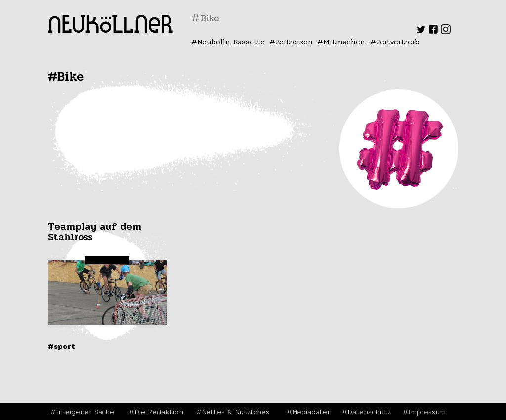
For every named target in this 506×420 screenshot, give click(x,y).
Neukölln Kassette (231, 42)
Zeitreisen (294, 42)
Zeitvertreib (398, 42)
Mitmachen (344, 42)
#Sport (62, 346)
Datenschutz (369, 412)
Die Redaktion (159, 412)
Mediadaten (312, 412)
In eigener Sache (85, 412)
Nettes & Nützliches (235, 412)
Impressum (427, 412)
